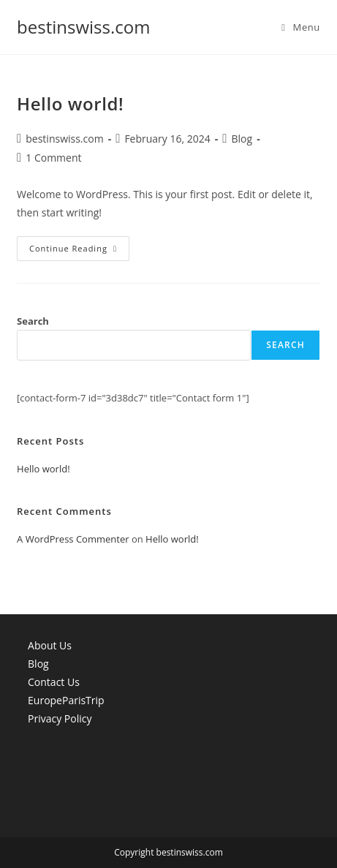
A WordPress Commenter (73, 539)
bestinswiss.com (83, 27)
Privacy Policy (60, 718)
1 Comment (53, 158)
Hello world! (70, 103)
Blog (242, 139)
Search (33, 321)
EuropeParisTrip (66, 700)
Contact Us (54, 682)
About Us (50, 645)
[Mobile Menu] (301, 27)
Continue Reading (79, 251)
